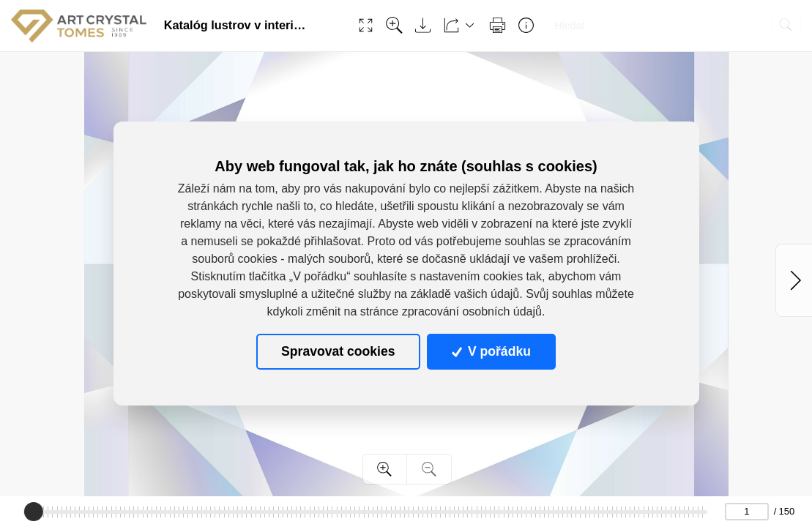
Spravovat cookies (338, 351)
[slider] (34, 512)
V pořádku (491, 351)
